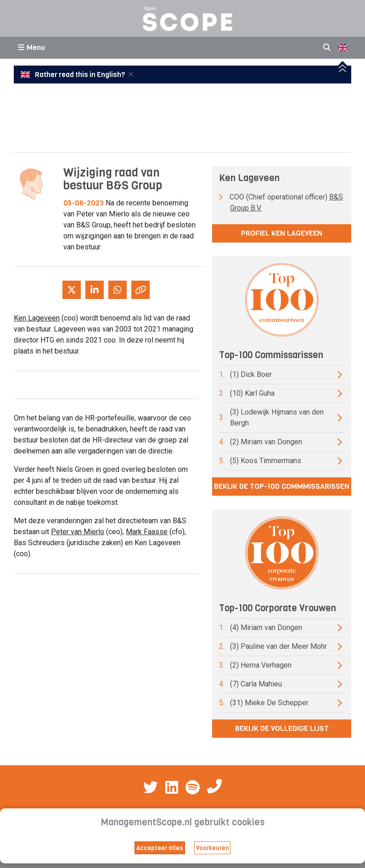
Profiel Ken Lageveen (282, 233)
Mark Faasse (147, 532)
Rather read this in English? (73, 75)
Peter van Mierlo (78, 532)
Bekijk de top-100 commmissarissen (282, 486)
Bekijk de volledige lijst (282, 728)
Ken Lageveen (37, 318)
